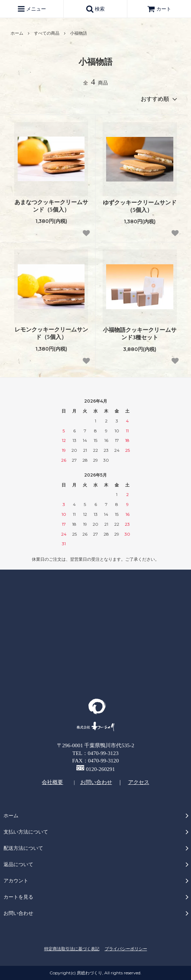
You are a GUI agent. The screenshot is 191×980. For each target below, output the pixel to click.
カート (159, 9)
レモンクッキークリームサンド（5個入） (51, 333)
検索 (95, 9)
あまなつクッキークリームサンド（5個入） (51, 206)
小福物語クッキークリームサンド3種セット (140, 334)
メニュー (32, 9)
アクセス (139, 782)
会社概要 (52, 782)
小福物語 (79, 33)
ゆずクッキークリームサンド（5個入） (140, 206)
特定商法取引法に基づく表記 (72, 949)
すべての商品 (47, 33)
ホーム (17, 33)
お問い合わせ (96, 782)
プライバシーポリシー (126, 949)
